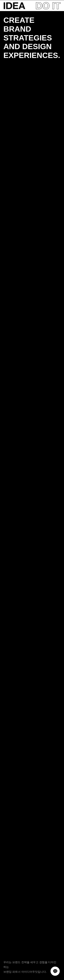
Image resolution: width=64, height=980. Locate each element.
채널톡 (55, 971)
